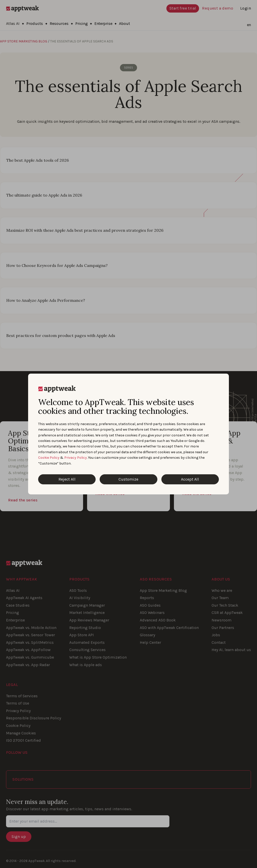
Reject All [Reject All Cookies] (67, 479)
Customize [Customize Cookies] (128, 479)
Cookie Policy (49, 458)
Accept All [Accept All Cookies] (190, 479)
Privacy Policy (76, 458)
